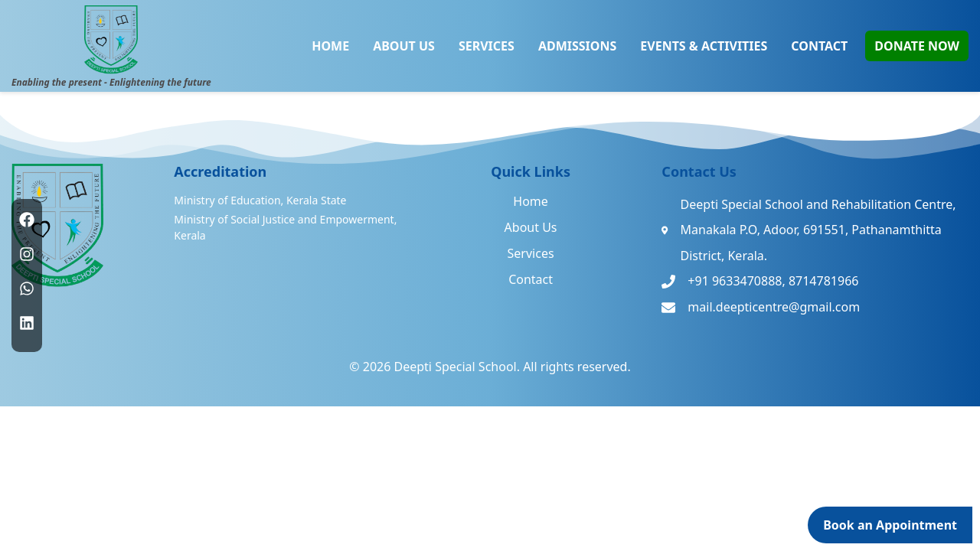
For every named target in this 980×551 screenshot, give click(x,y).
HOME (330, 46)
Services (531, 253)
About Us (531, 227)
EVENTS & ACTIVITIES (704, 46)
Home (531, 201)
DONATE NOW (917, 46)
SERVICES (487, 46)
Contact (531, 279)
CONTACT (819, 46)
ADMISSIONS (577, 46)
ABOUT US (404, 46)
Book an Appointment (890, 525)
